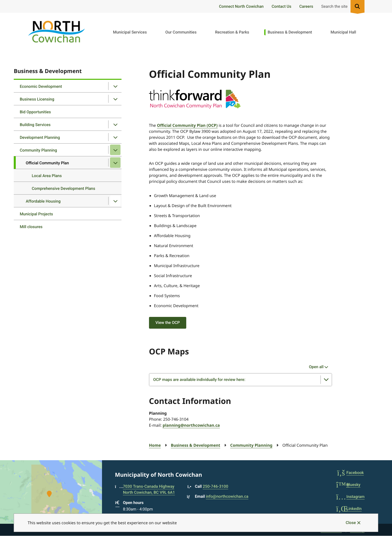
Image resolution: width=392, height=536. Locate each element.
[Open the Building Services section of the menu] (115, 124)
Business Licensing (37, 99)
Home (155, 445)
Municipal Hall (343, 32)
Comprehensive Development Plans (63, 188)
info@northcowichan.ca (227, 496)
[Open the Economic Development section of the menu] (115, 86)
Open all (316, 367)
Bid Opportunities (35, 112)
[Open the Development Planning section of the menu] (115, 137)
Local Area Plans (47, 176)
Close (351, 523)
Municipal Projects (36, 214)
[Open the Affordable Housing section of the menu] (115, 201)
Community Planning (38, 150)
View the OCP (168, 323)
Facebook (350, 473)
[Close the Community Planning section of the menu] (115, 150)
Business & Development (290, 32)
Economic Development (41, 86)
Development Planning (40, 137)
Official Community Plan (47, 163)
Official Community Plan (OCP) (187, 125)
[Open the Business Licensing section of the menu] (115, 99)
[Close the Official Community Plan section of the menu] (115, 163)
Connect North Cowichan (241, 6)
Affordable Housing (43, 201)
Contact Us (281, 6)
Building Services (35, 125)
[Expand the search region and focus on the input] (342, 6)
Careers (306, 6)
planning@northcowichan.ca (191, 425)
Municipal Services (130, 32)
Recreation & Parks (232, 32)
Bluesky (348, 485)
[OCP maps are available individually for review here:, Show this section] (240, 380)
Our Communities (181, 32)
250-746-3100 (215, 486)
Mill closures (31, 227)
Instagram (350, 497)
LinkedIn (349, 509)
